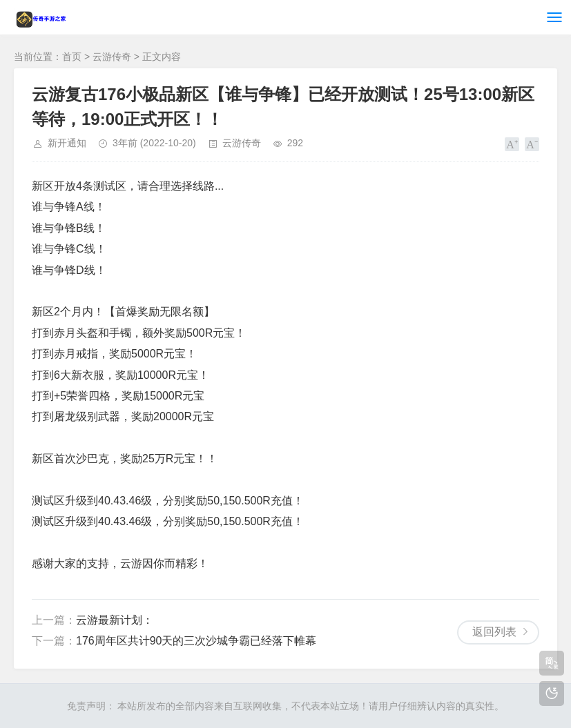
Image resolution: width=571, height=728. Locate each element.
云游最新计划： (115, 620)
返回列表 (494, 632)
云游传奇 (112, 57)
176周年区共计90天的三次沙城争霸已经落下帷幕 (196, 641)
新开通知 (67, 143)
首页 (72, 57)
